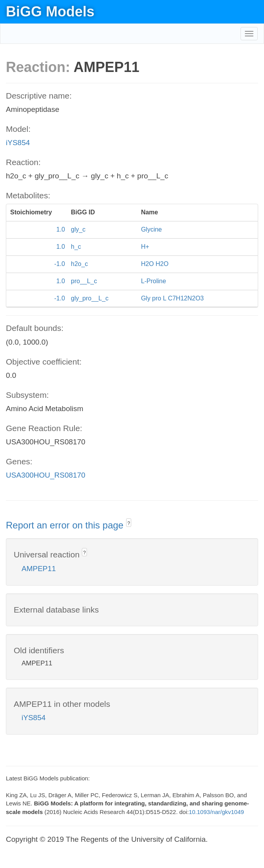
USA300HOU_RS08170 (46, 475)
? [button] (129, 523)
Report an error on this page (66, 525)
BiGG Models (50, 12)
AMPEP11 (39, 569)
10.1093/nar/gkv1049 (216, 812)
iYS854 (18, 143)
